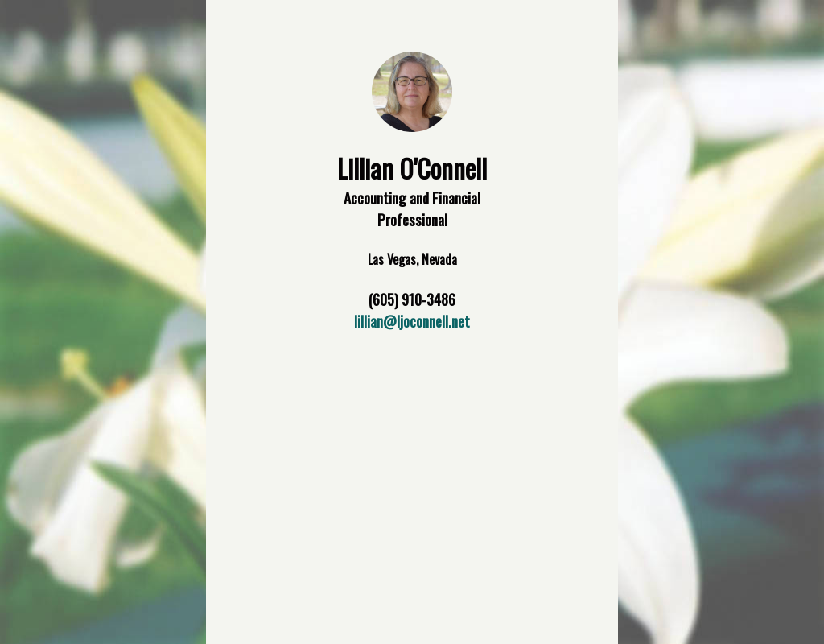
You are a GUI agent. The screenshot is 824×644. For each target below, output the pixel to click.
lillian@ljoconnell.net (412, 321)
